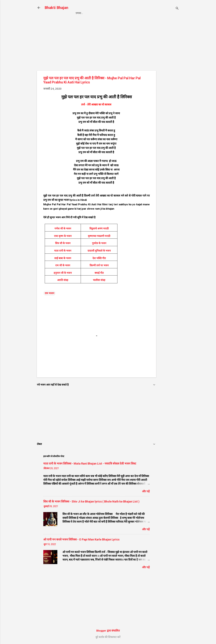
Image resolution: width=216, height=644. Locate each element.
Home (79, 13)
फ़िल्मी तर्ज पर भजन (99, 265)
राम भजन (49, 293)
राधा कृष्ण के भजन (63, 236)
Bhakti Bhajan (56, 8)
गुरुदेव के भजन (99, 243)
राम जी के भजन (63, 265)
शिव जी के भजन (63, 243)
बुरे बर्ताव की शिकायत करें (108, 637)
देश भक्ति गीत (99, 258)
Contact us (122, 13)
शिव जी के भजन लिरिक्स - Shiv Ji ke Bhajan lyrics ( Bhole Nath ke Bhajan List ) (91, 501)
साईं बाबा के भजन (63, 258)
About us (141, 13)
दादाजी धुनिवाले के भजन (99, 251)
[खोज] (177, 9)
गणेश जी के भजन (63, 229)
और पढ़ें (146, 491)
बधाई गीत (99, 273)
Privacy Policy (98, 13)
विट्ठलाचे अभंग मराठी (99, 229)
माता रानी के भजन (63, 251)
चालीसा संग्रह (99, 280)
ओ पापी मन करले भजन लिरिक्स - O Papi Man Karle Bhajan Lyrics (81, 539)
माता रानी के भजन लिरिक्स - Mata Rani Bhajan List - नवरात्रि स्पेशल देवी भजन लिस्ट (90, 463)
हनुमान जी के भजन (63, 273)
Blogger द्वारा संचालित (108, 631)
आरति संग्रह (63, 280)
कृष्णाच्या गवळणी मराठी (99, 236)
